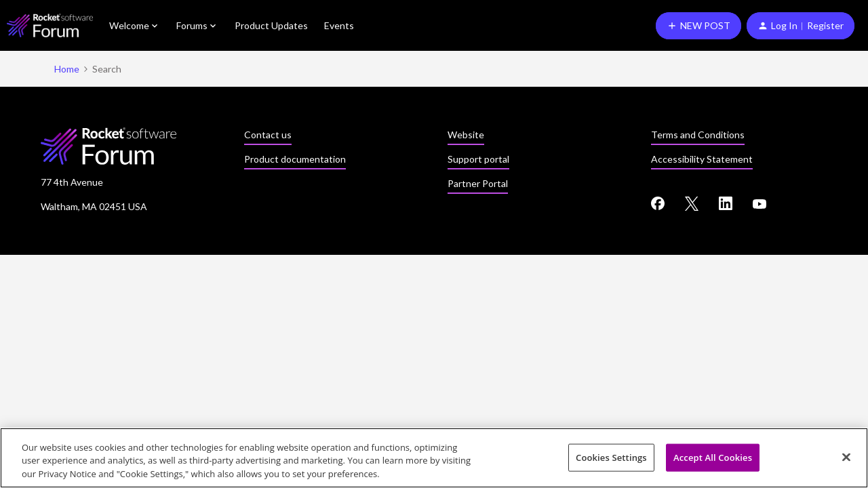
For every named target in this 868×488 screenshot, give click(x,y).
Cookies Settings (611, 458)
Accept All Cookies (713, 458)
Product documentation (295, 159)
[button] (698, 26)
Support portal (478, 159)
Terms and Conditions (698, 135)
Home (67, 69)
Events (339, 25)
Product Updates (271, 25)
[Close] (846, 457)
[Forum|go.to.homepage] (50, 25)
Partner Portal (478, 183)
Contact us (268, 135)
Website (466, 135)
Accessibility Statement (702, 159)
